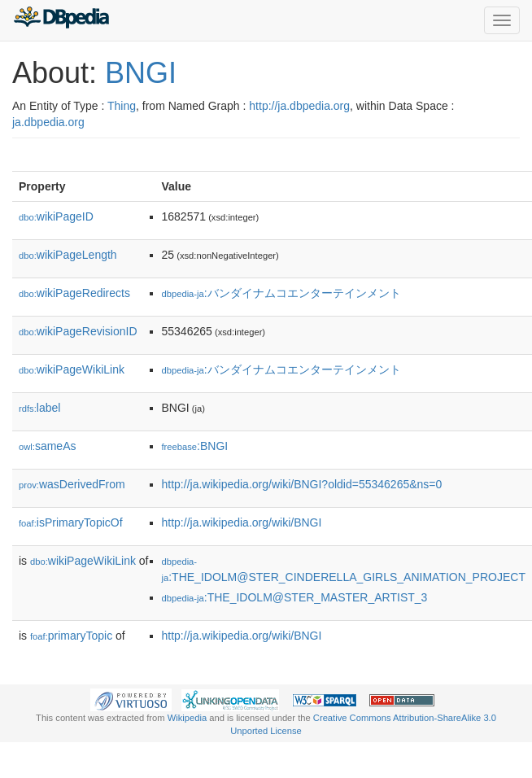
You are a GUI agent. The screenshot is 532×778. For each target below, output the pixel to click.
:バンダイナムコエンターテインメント (281, 293)
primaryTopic (71, 636)
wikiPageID (56, 216)
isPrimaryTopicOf (71, 522)
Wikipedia (188, 718)
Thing (122, 106)
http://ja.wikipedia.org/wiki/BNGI (242, 522)
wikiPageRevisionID (78, 331)
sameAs (47, 446)
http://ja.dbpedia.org (299, 106)
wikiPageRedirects (74, 293)
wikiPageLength (68, 255)
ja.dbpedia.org (48, 122)
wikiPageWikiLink (72, 369)
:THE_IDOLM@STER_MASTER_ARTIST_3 (295, 597)
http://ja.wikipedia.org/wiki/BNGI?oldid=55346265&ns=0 (302, 484)
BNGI (141, 73)
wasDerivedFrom (72, 484)
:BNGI (195, 446)
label (39, 408)
